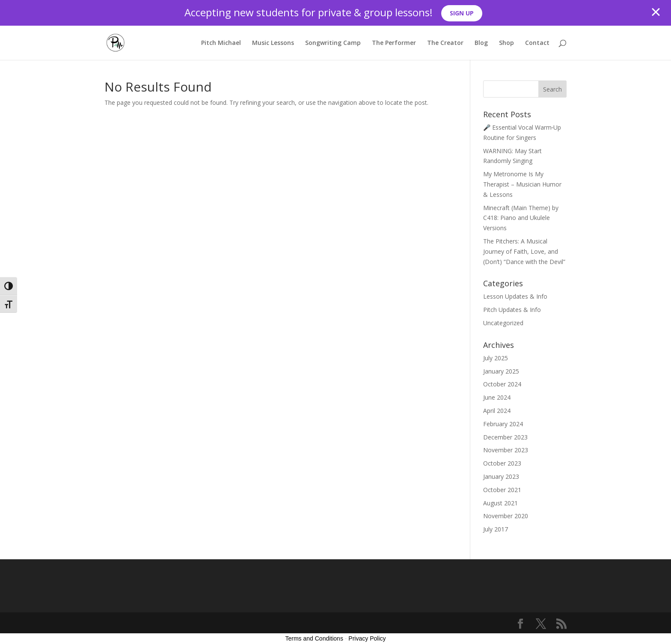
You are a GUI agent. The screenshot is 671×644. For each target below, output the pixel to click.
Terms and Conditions (314, 638)
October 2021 (502, 490)
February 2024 (503, 424)
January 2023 (501, 476)
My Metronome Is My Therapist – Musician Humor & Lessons (522, 184)
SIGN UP (462, 13)
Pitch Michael (221, 43)
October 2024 (502, 384)
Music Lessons (273, 43)
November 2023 (506, 450)
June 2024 (497, 397)
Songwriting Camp (333, 43)
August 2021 (500, 503)
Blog (481, 43)
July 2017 (496, 529)
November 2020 (506, 516)
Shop (506, 43)
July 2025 (496, 358)
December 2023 (505, 437)
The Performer (394, 43)
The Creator (445, 43)
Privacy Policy (367, 638)
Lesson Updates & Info (515, 296)
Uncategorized (503, 323)
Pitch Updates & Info (512, 310)
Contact (537, 43)
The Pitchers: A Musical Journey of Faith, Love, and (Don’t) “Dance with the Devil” (524, 251)
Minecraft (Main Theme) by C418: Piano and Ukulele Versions (521, 218)
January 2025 (501, 371)
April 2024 (497, 411)
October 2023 (502, 463)
